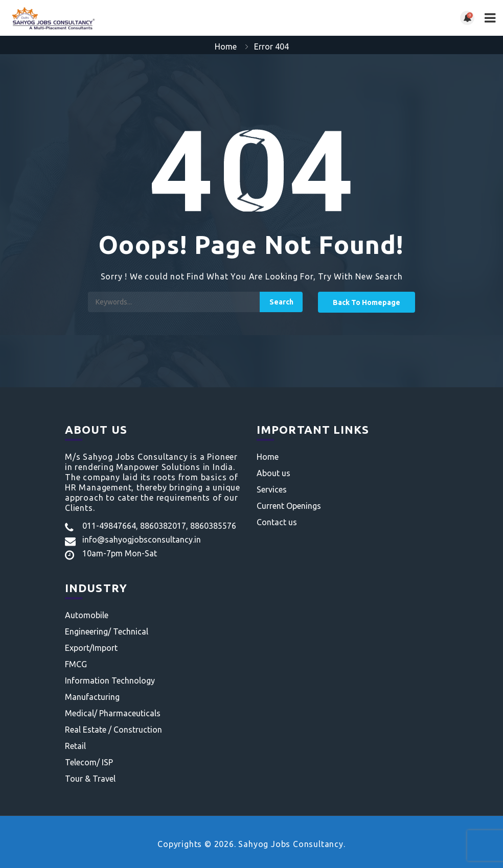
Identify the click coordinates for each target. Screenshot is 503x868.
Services (272, 489)
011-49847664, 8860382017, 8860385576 (159, 526)
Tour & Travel (90, 779)
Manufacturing (92, 697)
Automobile (87, 615)
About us (273, 473)
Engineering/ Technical (107, 631)
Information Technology (110, 681)
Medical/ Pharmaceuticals (113, 713)
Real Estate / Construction (113, 730)
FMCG (76, 664)
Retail (75, 746)
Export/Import (91, 648)
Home (226, 46)
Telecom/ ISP (89, 762)
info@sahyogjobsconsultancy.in (142, 539)
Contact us (277, 522)
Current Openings (289, 506)
